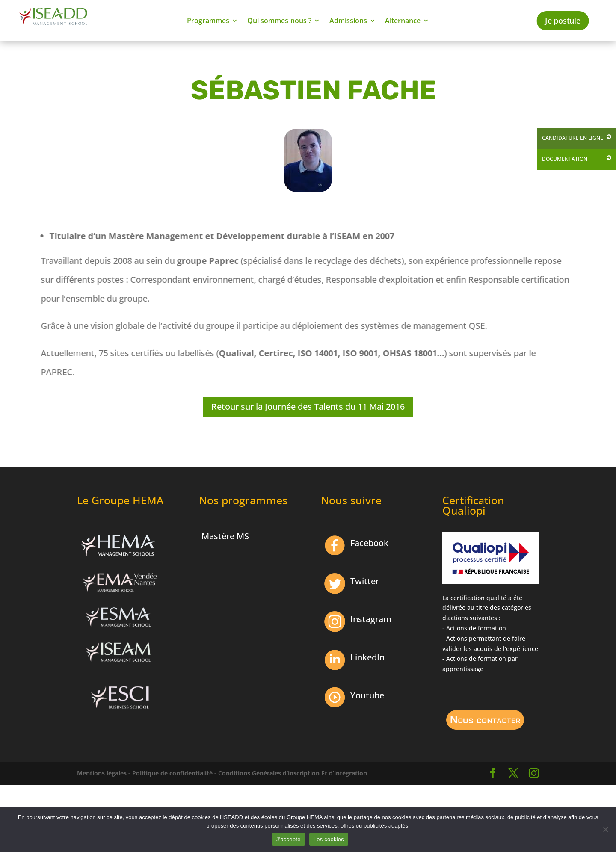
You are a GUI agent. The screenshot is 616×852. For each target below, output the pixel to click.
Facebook (369, 543)
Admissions (348, 21)
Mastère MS (225, 536)
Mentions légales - (104, 773)
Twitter (365, 581)
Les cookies (329, 839)
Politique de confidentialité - (174, 773)
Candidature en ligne (573, 138)
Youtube (367, 695)
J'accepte (289, 839)
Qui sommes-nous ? (279, 21)
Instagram (371, 619)
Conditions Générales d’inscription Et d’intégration (293, 773)
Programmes (208, 21)
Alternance (403, 21)
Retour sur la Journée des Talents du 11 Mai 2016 (308, 407)
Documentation (565, 159)
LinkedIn (367, 657)
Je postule (563, 21)
